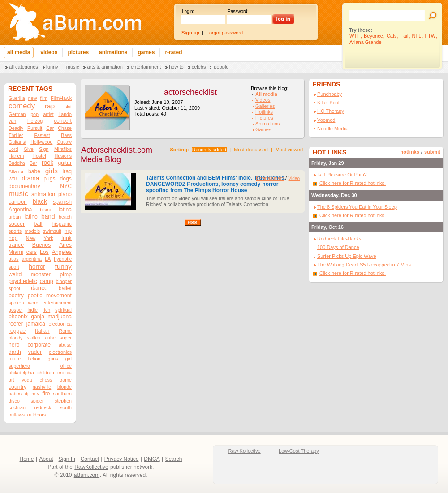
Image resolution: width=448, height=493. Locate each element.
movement (59, 296)
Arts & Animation (105, 67)
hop (13, 238)
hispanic (62, 224)
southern (62, 394)
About (46, 459)
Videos (263, 100)
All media (266, 94)
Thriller (16, 135)
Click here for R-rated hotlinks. (353, 183)
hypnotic (63, 259)
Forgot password (224, 33)
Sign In (67, 459)
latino (31, 217)
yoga (27, 380)
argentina (32, 259)
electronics (60, 352)
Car (50, 128)
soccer (17, 224)
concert (63, 121)
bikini (45, 210)
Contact (90, 459)
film (44, 98)
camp (47, 281)
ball (38, 224)
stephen (63, 401)
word (33, 303)
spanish (62, 202)
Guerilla (17, 98)
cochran (17, 407)
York (49, 238)
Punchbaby (330, 94)
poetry (16, 296)
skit (68, 107)
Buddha (17, 163)
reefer (16, 324)
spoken (16, 303)
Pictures (264, 118)
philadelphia (21, 373)
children (45, 373)
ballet (65, 288)
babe (34, 171)
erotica (65, 373)
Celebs (199, 67)
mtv (35, 394)
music (18, 194)
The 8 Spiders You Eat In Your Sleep (357, 207)
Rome (65, 331)
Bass (66, 135)
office (66, 366)
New (31, 238)
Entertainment (146, 67)
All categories (24, 67)
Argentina (20, 210)
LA (48, 259)
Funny (52, 67)
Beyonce (373, 36)
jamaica (36, 324)
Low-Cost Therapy (299, 451)
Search (173, 459)
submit (432, 152)
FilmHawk (61, 98)
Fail (405, 36)
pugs (50, 179)
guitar (65, 163)
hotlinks (410, 152)
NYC (66, 186)
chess (46, 380)
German (17, 114)
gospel (15, 310)
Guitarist (17, 142)
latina (65, 210)
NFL (417, 36)
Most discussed (251, 150)
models (32, 231)
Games (263, 129)
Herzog (35, 121)
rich (46, 310)
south (66, 407)
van (12, 121)
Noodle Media (332, 129)
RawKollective (91, 467)
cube (50, 338)
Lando (65, 114)
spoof (14, 288)
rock (47, 163)
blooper (64, 281)
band (48, 216)
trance (16, 245)
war (13, 179)
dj (26, 394)
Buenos (41, 245)
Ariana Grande (366, 42)
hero (14, 345)
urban (15, 217)
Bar (33, 163)
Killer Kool (328, 103)
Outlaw (64, 142)
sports (15, 231)
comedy (22, 106)
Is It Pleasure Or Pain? (342, 175)
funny (64, 266)
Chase (65, 128)
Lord (13, 149)
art (11, 380)
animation (43, 194)
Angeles (62, 252)
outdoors (37, 415)
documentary (24, 186)
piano (65, 194)
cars (32, 252)
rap (50, 106)
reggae (17, 331)
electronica (60, 324)
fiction (34, 359)
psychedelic (23, 281)
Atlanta (16, 171)
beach (65, 217)
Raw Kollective (245, 451)
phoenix (18, 317)
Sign (44, 149)
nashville (42, 387)
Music (73, 67)
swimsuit (52, 231)
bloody (15, 338)
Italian (42, 331)
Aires (65, 245)
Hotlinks (264, 112)
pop (34, 114)
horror (37, 267)
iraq (67, 171)
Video (294, 178)
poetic (35, 296)
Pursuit (35, 128)
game (66, 380)
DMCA (152, 459)
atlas (14, 259)
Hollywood (41, 142)
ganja (38, 317)
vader (35, 352)
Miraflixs (63, 149)
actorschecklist (190, 92)
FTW (430, 36)
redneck (43, 407)
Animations (267, 124)
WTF (355, 36)
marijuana (60, 317)
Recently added (209, 150)
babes (15, 394)
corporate (39, 345)
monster (41, 274)
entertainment (57, 303)
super (66, 338)
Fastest (42, 135)
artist (49, 114)
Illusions (63, 156)
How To (176, 67)
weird (15, 274)
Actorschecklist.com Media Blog (116, 155)
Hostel (39, 156)
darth (15, 352)
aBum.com (87, 475)
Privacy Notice (122, 459)
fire (46, 394)
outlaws (17, 415)
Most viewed (289, 150)
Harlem (16, 156)
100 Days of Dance (338, 247)
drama (30, 178)
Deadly (16, 128)
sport (14, 267)
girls (52, 171)
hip (68, 231)
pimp (66, 274)
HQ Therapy (331, 111)
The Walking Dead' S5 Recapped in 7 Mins (364, 265)
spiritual (63, 310)
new (33, 98)
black (40, 202)
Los (44, 252)
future (15, 359)
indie (32, 310)
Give (29, 149)
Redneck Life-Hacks (339, 239)
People (221, 67)
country (17, 387)
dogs (66, 179)
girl (69, 359)
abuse (65, 345)
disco (14, 401)
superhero (19, 366)
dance (39, 288)
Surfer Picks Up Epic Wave (347, 256)
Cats (392, 36)
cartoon (18, 202)
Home (27, 459)
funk (67, 238)
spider (37, 401)
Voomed (326, 120)
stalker (34, 338)
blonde (65, 387)
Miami (16, 252)
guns (53, 359)
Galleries (265, 106)
